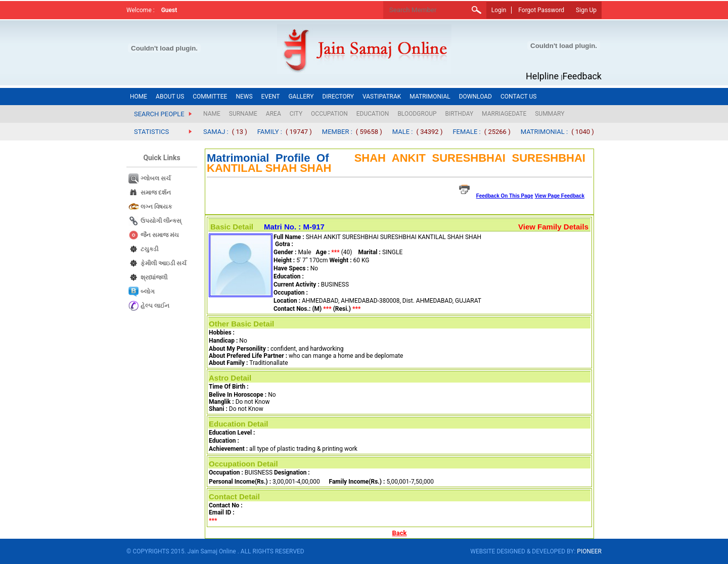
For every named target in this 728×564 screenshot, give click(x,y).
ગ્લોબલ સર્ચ (156, 178)
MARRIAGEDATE (504, 114)
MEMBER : (337, 132)
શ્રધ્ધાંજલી (154, 277)
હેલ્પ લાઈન (155, 306)
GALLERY (301, 97)
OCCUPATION (329, 114)
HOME (139, 97)
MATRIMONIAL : (544, 132)
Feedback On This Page (505, 196)
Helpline (542, 76)
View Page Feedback (560, 196)
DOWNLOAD (475, 97)
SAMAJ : (216, 132)
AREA (274, 114)
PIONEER (589, 551)
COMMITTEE (210, 97)
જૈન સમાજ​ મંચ (160, 235)
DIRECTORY (338, 97)
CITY (296, 114)
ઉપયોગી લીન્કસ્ (161, 221)
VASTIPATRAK (382, 97)
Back (400, 533)
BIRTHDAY (460, 114)
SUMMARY (550, 114)
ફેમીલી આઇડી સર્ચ (164, 263)
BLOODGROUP (417, 114)
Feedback (582, 76)
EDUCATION (373, 114)
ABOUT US (170, 97)
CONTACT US (518, 97)
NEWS (244, 97)
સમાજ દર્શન (156, 193)
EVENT (271, 97)
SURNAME (243, 114)
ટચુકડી (149, 249)
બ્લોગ (148, 292)
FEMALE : (466, 132)
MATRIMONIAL (430, 97)
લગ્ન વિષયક (156, 207)
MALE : (403, 132)
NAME (212, 114)
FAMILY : (270, 132)
